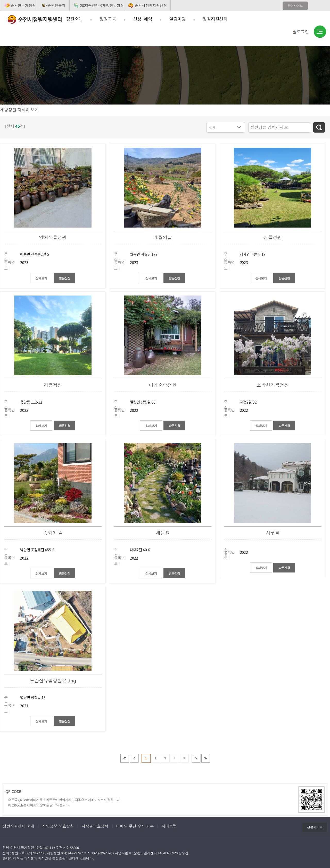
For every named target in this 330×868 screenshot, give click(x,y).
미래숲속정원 (163, 384)
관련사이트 (295, 6)
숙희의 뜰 (53, 532)
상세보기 (37, 277)
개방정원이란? (13, 103)
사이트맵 (320, 32)
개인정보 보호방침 (58, 825)
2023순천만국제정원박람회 (102, 6)
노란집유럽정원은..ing (53, 680)
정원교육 (108, 19)
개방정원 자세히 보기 (19, 110)
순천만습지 (56, 6)
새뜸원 (163, 532)
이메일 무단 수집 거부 (135, 825)
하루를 (273, 532)
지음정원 (53, 384)
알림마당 (177, 19)
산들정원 (273, 237)
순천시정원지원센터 (151, 6)
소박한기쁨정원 (273, 384)
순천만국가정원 (23, 6)
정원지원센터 (215, 19)
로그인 (303, 32)
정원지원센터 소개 (18, 825)
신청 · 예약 (143, 19)
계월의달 (163, 237)
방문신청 (70, 277)
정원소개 (74, 19)
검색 (319, 127)
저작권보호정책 (95, 825)
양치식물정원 (53, 237)
